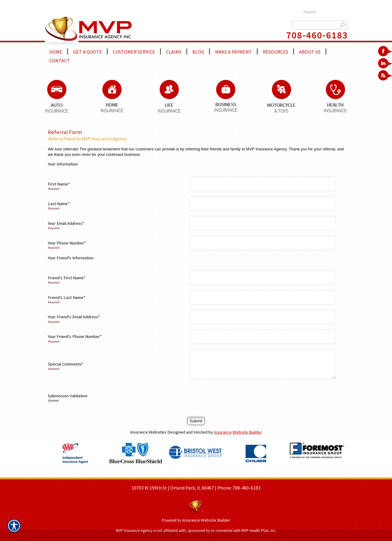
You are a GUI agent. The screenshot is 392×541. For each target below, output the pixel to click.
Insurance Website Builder (238, 432)
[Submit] (196, 421)
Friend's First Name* (67, 278)
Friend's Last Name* (67, 297)
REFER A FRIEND (220, 475)
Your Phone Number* (67, 243)
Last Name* (59, 204)
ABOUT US (162, 475)
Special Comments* (65, 364)
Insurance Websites (148, 432)
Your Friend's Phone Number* (75, 336)
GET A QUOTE (188, 475)
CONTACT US (252, 475)
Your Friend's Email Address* (74, 317)
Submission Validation (68, 396)
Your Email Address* (66, 223)
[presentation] (238, 396)
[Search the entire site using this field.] (322, 12)
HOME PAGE (137, 475)
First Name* (59, 184)
